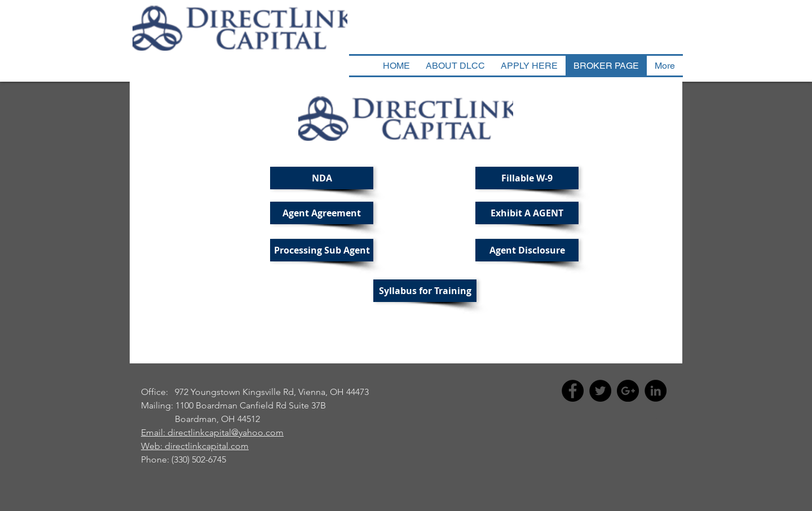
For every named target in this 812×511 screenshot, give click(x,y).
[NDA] (322, 178)
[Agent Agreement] (322, 213)
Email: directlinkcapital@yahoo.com (212, 432)
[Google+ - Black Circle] (628, 391)
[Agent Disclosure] (527, 250)
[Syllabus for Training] (425, 291)
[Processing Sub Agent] (322, 250)
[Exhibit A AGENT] (527, 213)
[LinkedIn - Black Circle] (656, 391)
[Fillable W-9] (527, 178)
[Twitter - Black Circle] (600, 391)
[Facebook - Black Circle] (573, 391)
